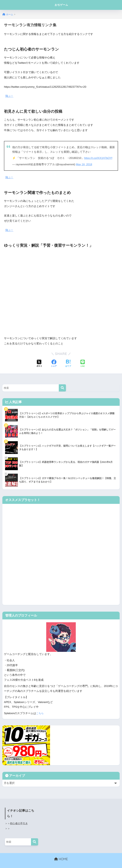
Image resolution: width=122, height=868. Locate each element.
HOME (61, 859)
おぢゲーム (61, 5)
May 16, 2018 (84, 164)
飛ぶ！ (9, 96)
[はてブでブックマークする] (68, 364)
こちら (40, 713)
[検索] (62, 388)
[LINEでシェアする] (83, 363)
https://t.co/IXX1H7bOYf (98, 158)
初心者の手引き (19, 823)
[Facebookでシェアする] (54, 364)
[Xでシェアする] (39, 364)
